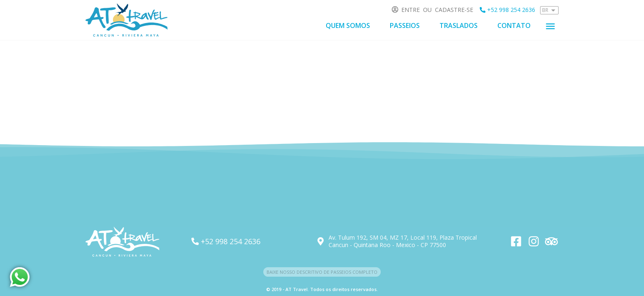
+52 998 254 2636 (507, 10)
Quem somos (348, 25)
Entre (411, 10)
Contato (514, 25)
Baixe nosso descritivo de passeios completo (322, 272)
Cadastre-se (454, 10)
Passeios (405, 25)
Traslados (459, 25)
